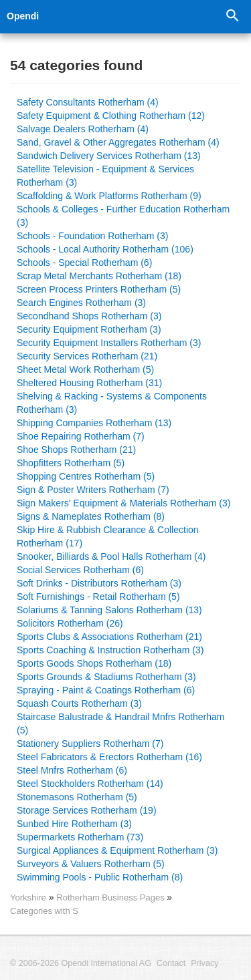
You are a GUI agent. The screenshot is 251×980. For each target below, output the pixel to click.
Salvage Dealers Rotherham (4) (83, 129)
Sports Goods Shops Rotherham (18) (94, 663)
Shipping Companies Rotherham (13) (94, 423)
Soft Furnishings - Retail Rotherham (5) (98, 597)
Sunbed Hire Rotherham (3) (74, 824)
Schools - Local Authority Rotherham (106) (105, 249)
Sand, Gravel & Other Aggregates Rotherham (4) (118, 142)
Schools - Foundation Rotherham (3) (92, 236)
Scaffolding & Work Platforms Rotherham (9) (109, 196)
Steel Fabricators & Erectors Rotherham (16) (109, 757)
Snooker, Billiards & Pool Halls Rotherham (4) (111, 556)
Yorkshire (28, 897)
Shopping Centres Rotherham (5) (86, 476)
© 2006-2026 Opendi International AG (81, 963)
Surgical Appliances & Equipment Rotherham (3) (117, 850)
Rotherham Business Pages (111, 897)
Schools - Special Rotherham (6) (84, 263)
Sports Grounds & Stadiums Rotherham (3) (106, 677)
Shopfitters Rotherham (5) (71, 463)
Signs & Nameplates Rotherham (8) (91, 516)
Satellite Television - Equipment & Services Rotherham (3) (105, 176)
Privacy (204, 963)
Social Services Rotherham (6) (80, 570)
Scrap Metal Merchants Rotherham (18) (99, 276)
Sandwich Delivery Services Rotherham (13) (109, 156)
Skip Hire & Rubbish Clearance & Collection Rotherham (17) (108, 536)
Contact (171, 963)
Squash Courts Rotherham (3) (79, 703)
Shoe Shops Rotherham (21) (76, 450)
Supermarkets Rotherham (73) (80, 837)
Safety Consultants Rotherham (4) (88, 102)
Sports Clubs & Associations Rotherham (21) (109, 637)
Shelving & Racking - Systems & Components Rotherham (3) (112, 403)
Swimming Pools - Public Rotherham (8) (100, 877)
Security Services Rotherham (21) (87, 356)
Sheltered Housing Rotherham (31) (89, 383)
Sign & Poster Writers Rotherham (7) (93, 490)
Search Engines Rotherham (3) (81, 303)
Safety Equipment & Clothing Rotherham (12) (111, 116)
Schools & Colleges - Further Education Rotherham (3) (123, 216)
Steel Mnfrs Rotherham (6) (72, 770)
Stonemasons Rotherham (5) (77, 797)
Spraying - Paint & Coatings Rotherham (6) (106, 690)
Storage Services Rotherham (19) (87, 810)
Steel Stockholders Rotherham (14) (90, 784)
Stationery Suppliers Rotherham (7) (90, 744)
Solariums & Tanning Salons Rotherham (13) (109, 610)
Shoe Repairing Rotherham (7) (81, 436)
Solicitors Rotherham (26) (70, 623)
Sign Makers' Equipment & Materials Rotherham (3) (123, 503)
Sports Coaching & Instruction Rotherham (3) (110, 650)
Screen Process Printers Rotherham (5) (99, 289)
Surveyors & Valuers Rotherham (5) (91, 864)
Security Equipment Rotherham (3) (89, 329)
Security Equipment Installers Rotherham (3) (109, 343)
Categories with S (44, 911)
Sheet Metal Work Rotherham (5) (85, 369)
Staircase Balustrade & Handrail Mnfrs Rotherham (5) (120, 723)
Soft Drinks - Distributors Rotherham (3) (99, 583)
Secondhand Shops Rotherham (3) (89, 316)
